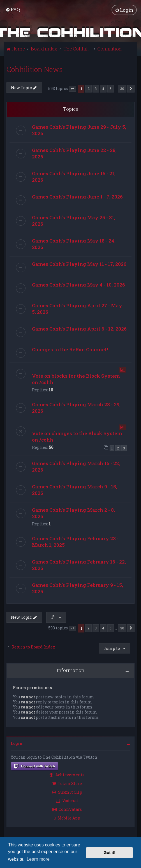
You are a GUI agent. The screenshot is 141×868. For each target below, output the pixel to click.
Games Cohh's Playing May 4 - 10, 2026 (78, 284)
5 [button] (111, 88)
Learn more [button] (38, 859)
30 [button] (122, 88)
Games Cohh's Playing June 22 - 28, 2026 (74, 153)
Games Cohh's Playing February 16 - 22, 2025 (79, 565)
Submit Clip (67, 792)
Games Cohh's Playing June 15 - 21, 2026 (74, 176)
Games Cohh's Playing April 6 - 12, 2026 (79, 328)
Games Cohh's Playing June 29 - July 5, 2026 (79, 130)
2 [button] (88, 88)
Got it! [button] (110, 853)
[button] (72, 89)
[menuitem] (13, 9)
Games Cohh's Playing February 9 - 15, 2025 (78, 588)
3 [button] (96, 88)
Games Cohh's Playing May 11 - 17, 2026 (79, 264)
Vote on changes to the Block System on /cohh (77, 436)
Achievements (67, 774)
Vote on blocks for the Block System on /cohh (76, 379)
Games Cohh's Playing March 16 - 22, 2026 (76, 467)
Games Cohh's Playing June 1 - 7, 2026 (77, 196)
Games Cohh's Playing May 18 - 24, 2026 (74, 244)
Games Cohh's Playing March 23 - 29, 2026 (76, 407)
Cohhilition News (35, 69)
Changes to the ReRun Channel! (70, 349)
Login (17, 743)
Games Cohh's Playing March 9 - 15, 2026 (75, 490)
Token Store (67, 783)
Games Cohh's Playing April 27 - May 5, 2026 (77, 308)
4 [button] (103, 88)
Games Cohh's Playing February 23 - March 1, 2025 (75, 542)
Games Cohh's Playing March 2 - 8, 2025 (73, 513)
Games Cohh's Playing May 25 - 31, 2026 (74, 220)
